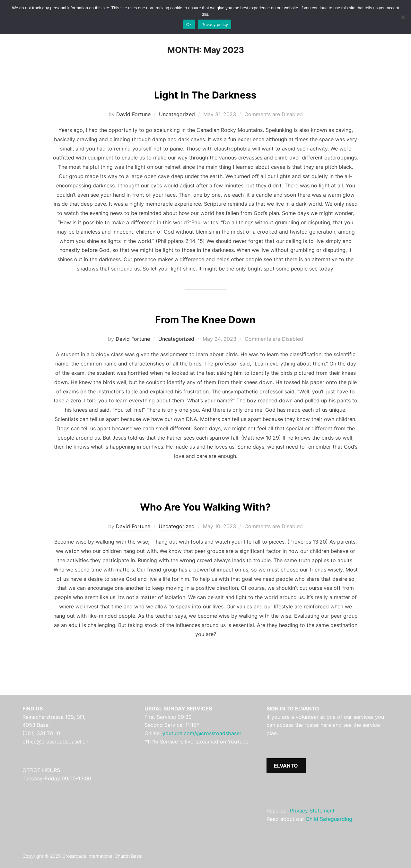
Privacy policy (215, 25)
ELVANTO (286, 766)
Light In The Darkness (205, 94)
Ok (189, 25)
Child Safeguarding (329, 819)
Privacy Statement (312, 811)
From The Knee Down (205, 318)
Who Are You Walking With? (205, 506)
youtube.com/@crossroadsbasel (202, 733)
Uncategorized (177, 114)
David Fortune (133, 114)
